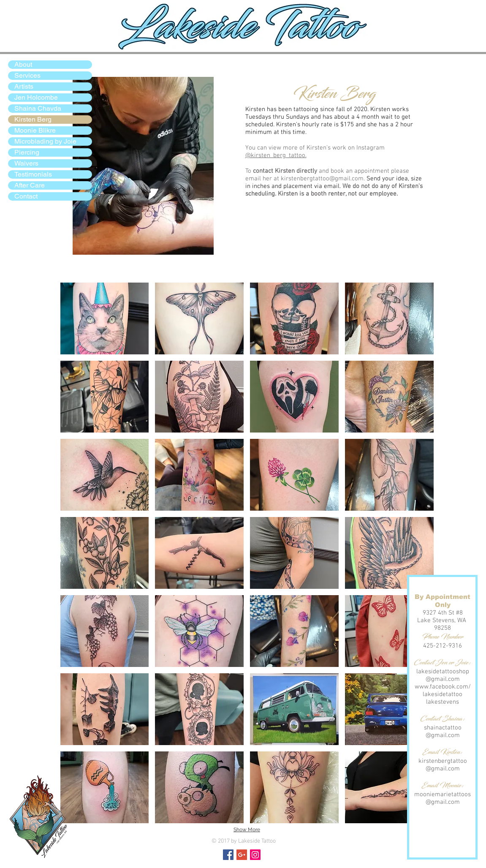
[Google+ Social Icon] (242, 855)
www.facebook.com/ (443, 687)
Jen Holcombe (36, 97)
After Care (30, 185)
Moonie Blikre (35, 130)
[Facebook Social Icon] (228, 855)
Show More (247, 830)
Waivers (26, 163)
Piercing (27, 152)
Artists (24, 86)
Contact (26, 196)
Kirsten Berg (33, 119)
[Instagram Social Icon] (255, 855)
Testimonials (33, 174)
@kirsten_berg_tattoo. (276, 155)
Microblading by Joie (45, 141)
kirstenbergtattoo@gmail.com (322, 179)
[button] (105, 318)
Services (27, 75)
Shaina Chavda (38, 108)
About (23, 64)
